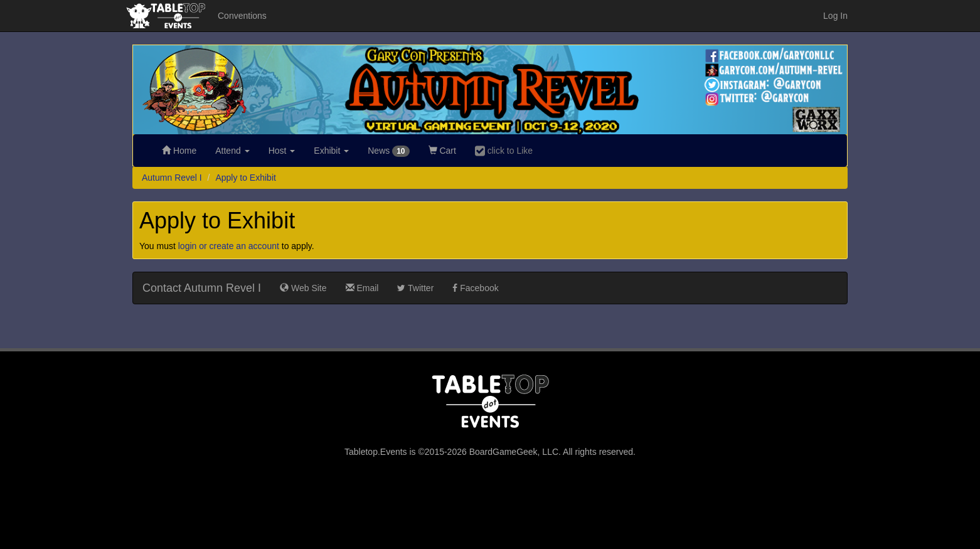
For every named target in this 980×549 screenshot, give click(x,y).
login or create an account (229, 246)
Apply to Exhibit (246, 178)
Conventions (242, 16)
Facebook (475, 288)
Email (362, 288)
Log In (835, 16)
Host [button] (282, 151)
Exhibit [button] (331, 151)
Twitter (415, 288)
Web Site (303, 288)
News (388, 151)
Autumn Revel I (172, 178)
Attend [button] (232, 151)
